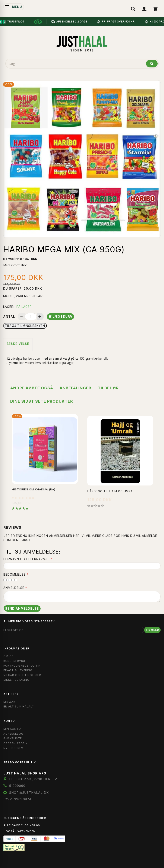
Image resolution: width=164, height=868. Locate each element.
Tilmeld (152, 630)
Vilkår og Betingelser (22, 675)
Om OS (9, 656)
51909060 (17, 786)
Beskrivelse (18, 344)
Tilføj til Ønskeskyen (25, 326)
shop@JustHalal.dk (29, 793)
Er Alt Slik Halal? (19, 706)
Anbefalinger (75, 388)
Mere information (15, 265)
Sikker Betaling (16, 680)
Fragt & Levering (18, 670)
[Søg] (152, 64)
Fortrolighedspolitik (22, 666)
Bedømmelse (15, 574)
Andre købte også (32, 388)
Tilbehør (108, 388)
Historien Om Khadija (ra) (34, 489)
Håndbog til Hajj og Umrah (111, 491)
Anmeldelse (14, 588)
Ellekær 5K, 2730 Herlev (33, 779)
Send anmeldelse (22, 608)
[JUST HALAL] (82, 43)
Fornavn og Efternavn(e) (27, 559)
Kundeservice (15, 661)
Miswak (9, 702)
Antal (10, 316)
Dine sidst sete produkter (42, 401)
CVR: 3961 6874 (18, 799)
